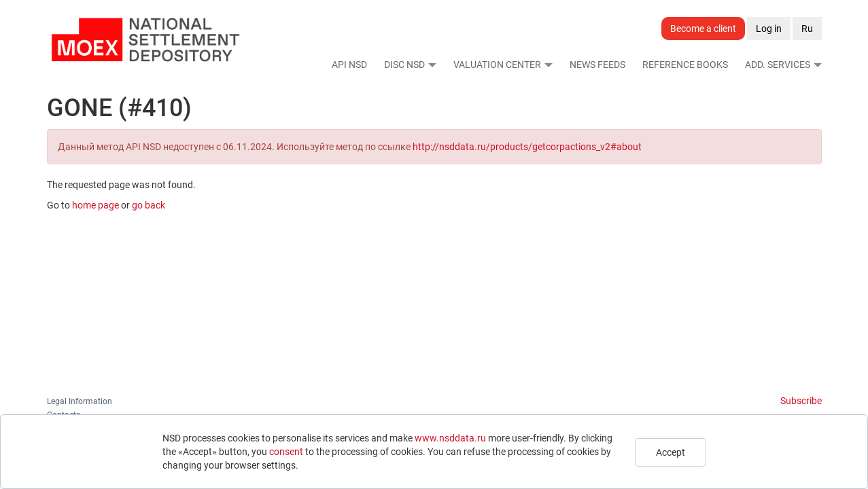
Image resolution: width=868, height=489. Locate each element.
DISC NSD (404, 65)
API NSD (349, 65)
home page (96, 205)
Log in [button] (769, 29)
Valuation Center (497, 65)
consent (286, 452)
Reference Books (685, 65)
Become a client (703, 29)
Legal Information (80, 401)
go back (149, 205)
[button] (432, 65)
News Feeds (597, 65)
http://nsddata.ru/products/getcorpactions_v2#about (527, 147)
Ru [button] (807, 29)
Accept (671, 452)
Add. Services (778, 65)
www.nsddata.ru (450, 438)
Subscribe (801, 401)
